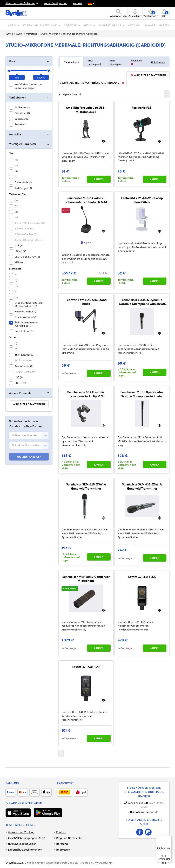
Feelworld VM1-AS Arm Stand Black (86, 302)
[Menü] (170, 838)
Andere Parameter (21, 393)
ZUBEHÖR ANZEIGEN (29, 457)
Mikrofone (32, 34)
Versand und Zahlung (21, 832)
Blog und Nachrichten (70, 838)
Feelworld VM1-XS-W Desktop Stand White (142, 200)
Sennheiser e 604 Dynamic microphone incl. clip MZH (86, 394)
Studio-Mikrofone (50, 34)
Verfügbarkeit (18, 97)
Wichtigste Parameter (23, 144)
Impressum (63, 849)
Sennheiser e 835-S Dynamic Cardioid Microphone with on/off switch (142, 302)
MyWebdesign (104, 862)
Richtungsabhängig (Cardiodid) (100, 83)
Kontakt (77, 3)
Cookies (72, 862)
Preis (12, 61)
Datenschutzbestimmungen (25, 849)
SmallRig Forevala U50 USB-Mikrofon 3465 (86, 110)
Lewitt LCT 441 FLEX (142, 577)
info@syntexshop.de (146, 812)
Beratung (62, 844)
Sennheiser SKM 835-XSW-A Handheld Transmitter (142, 486)
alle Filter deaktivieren (29, 404)
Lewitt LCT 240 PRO (86, 667)
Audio (19, 34)
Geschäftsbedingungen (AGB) (27, 838)
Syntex (9, 34)
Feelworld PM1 (142, 108)
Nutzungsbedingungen (22, 844)
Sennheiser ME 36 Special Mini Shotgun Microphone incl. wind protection (142, 394)
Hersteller (15, 134)
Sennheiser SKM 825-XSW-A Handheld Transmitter (86, 486)
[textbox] (26, 435)
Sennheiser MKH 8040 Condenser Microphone (86, 579)
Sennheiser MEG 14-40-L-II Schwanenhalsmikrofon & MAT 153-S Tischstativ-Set (86, 200)
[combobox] (29, 435)
